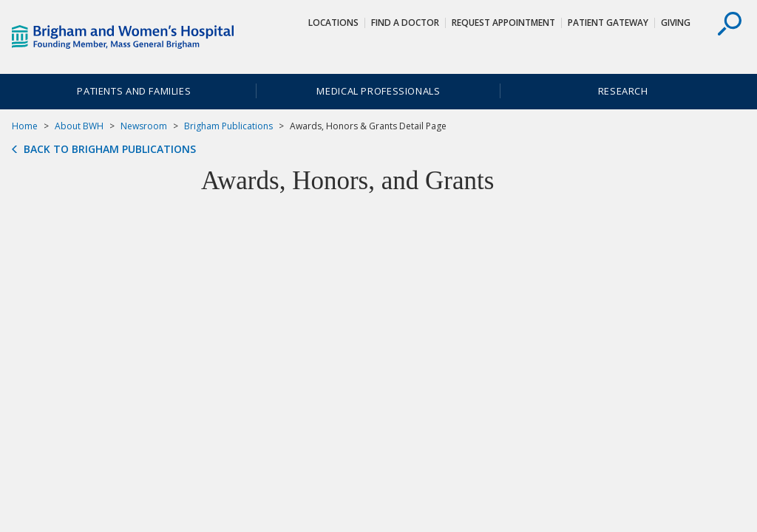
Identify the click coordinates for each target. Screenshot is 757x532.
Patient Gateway (608, 23)
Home (25, 126)
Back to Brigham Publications (110, 149)
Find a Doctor (405, 23)
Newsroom (144, 126)
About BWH (79, 126)
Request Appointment (503, 23)
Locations (333, 23)
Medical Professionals (378, 91)
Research (623, 91)
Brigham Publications (228, 126)
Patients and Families (134, 91)
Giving (676, 23)
